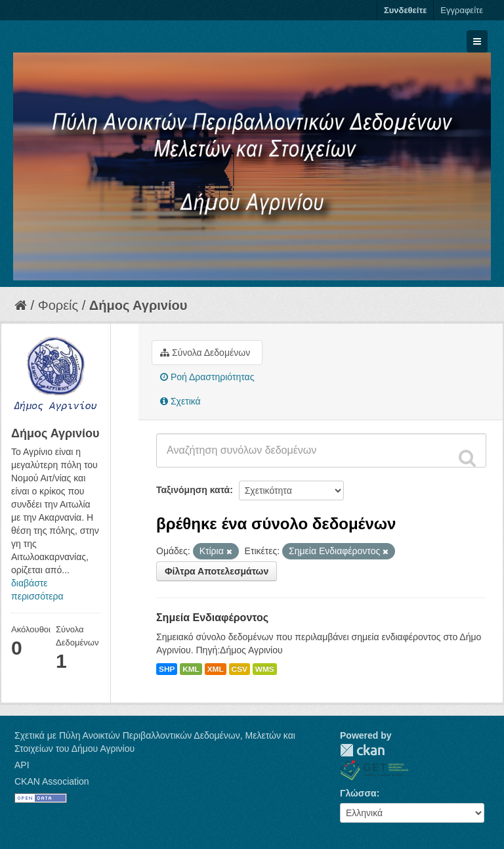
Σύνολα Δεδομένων (205, 353)
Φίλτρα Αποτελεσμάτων (217, 571)
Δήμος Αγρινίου (138, 305)
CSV (240, 669)
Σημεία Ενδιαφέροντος (212, 618)
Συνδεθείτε (405, 10)
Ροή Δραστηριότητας (207, 377)
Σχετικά (180, 401)
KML (191, 669)
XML (216, 669)
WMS (265, 669)
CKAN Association (52, 781)
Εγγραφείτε (462, 10)
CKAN (362, 750)
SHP (167, 669)
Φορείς (58, 305)
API (22, 765)
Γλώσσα (358, 793)
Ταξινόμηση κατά (193, 490)
